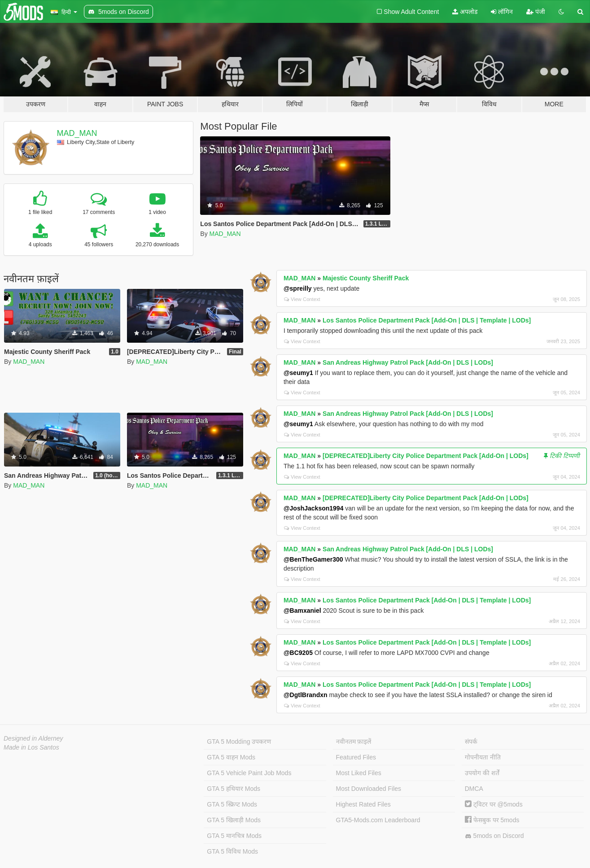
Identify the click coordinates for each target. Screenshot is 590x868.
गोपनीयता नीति (483, 757)
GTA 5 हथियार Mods (234, 789)
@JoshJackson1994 (314, 508)
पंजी (536, 12)
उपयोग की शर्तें (482, 773)
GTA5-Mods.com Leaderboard (378, 820)
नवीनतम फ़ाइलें (354, 742)
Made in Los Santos (31, 747)
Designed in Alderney (33, 738)
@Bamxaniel (302, 611)
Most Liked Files (359, 773)
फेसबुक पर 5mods (492, 820)
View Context (302, 299)
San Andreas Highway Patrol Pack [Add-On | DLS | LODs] (408, 362)
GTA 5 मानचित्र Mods (234, 836)
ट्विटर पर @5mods (494, 804)
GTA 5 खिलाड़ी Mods (234, 820)
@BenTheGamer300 (313, 559)
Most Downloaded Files (369, 789)
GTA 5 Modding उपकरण (239, 742)
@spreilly (298, 288)
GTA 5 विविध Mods (232, 851)
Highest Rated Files (363, 804)
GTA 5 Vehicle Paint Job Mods (249, 773)
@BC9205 (298, 653)
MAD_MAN (77, 133)
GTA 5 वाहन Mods (231, 757)
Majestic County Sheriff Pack (366, 278)
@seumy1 (298, 373)
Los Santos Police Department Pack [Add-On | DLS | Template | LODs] (427, 320)
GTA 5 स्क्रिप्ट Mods (232, 804)
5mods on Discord (494, 836)
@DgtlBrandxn (306, 695)
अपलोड (465, 12)
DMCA (474, 789)
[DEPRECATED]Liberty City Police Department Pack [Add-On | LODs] (426, 456)
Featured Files (356, 757)
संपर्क (471, 742)
